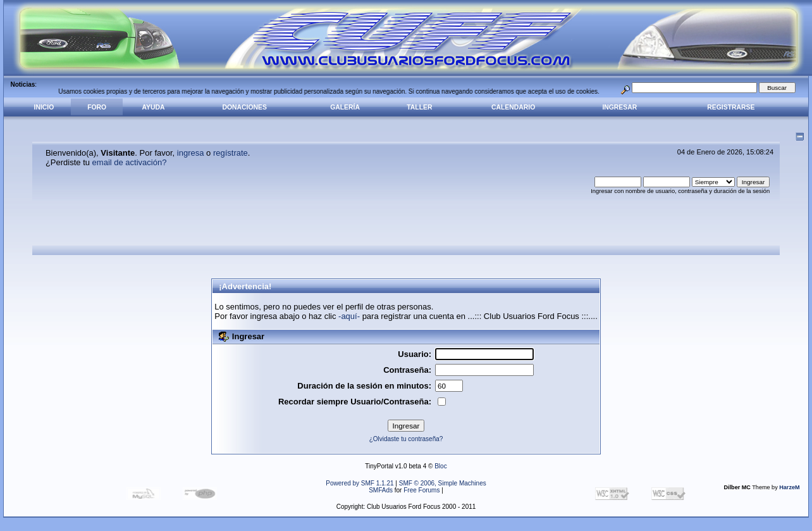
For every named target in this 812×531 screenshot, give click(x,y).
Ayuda (154, 107)
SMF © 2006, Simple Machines (443, 483)
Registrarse (731, 107)
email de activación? (130, 162)
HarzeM (789, 487)
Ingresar (619, 107)
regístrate (231, 153)
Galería (345, 107)
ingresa (191, 153)
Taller (419, 107)
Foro (97, 107)
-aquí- (349, 316)
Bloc (440, 466)
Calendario (513, 107)
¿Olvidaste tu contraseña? (406, 439)
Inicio (44, 107)
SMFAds (381, 490)
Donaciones (245, 107)
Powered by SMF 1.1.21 (360, 483)
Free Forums (421, 490)
